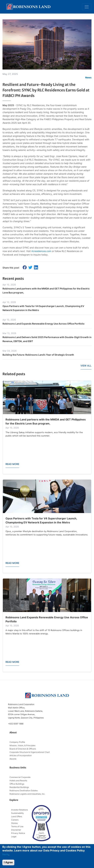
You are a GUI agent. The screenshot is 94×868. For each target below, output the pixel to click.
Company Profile (17, 742)
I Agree (8, 862)
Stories (14, 823)
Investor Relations (19, 810)
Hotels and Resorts (18, 781)
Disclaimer (16, 830)
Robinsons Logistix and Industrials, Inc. (27, 794)
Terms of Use (17, 826)
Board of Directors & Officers (23, 749)
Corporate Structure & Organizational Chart (30, 752)
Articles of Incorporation (21, 755)
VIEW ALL (86, 366)
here (5, 854)
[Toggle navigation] (87, 7)
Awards (13, 759)
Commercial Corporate (20, 777)
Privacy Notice (18, 833)
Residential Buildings (19, 787)
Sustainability (17, 813)
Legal (14, 836)
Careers (15, 820)
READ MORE (12, 464)
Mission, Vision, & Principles (22, 745)
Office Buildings (17, 784)
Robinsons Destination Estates (24, 791)
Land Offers (17, 816)
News (88, 77)
